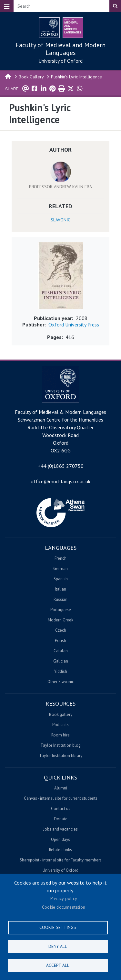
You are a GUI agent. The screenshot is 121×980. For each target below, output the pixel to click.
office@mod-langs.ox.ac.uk (60, 481)
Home (8, 76)
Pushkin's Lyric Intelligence (76, 77)
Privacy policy (64, 898)
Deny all (58, 946)
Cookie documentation (64, 907)
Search (115, 6)
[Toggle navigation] (7, 6)
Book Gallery (31, 77)
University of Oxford (60, 61)
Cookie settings (58, 927)
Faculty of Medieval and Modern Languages (60, 49)
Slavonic (60, 220)
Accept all (58, 965)
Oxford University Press (74, 325)
